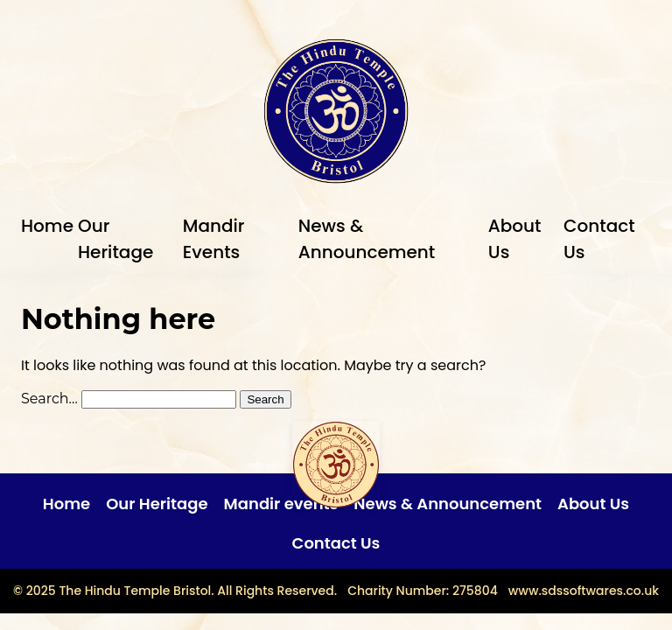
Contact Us (336, 543)
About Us (593, 504)
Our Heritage (157, 504)
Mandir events (281, 504)
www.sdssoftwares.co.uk (584, 591)
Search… (49, 399)
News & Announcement (448, 504)
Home (47, 226)
